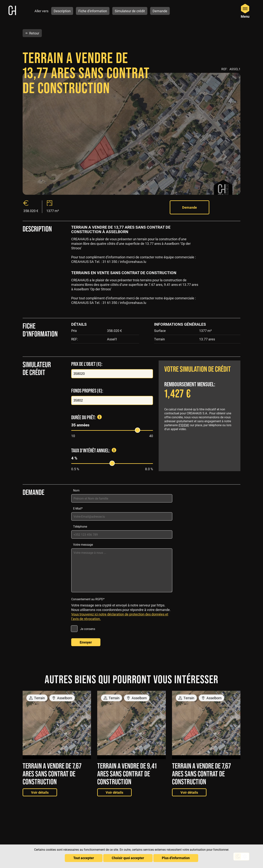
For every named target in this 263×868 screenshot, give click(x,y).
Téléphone (80, 519)
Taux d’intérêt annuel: (104, 443)
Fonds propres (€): (87, 383)
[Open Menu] (245, 11)
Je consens (88, 622)
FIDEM (184, 418)
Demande (189, 200)
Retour (32, 26)
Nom (76, 483)
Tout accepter (84, 858)
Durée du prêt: (97, 410)
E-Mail (78, 501)
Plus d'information (176, 858)
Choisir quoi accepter (128, 858)
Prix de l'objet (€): (87, 357)
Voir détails (40, 785)
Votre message (83, 537)
